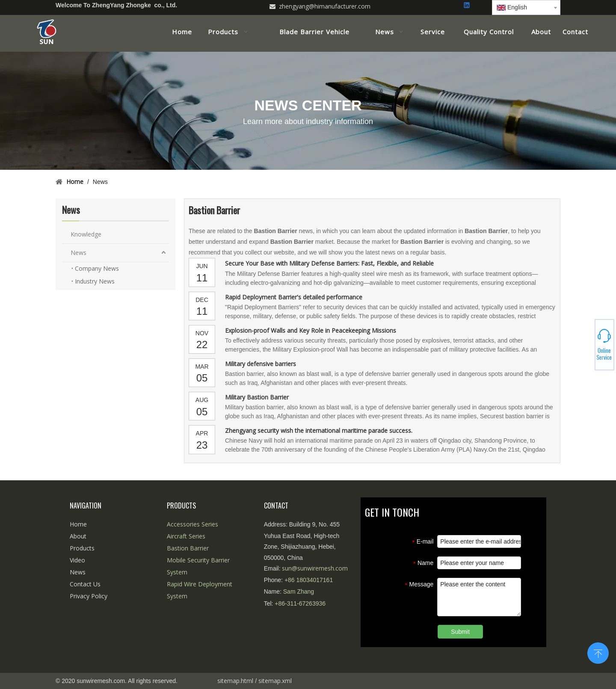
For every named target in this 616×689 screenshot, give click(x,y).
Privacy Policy (89, 596)
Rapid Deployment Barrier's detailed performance (294, 297)
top (598, 652)
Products (82, 548)
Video (77, 560)
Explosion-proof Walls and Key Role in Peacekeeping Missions (311, 330)
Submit (460, 632)
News (78, 253)
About (78, 536)
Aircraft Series (186, 536)
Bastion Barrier (188, 548)
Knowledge (86, 234)
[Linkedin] (467, 6)
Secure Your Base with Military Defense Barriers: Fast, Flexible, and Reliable (329, 263)
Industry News (95, 281)
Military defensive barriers (261, 364)
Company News (97, 268)
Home (78, 524)
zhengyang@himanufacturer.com (325, 6)
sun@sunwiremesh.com (315, 568)
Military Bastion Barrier (257, 397)
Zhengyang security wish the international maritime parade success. (319, 430)
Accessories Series (192, 524)
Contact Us (85, 584)
